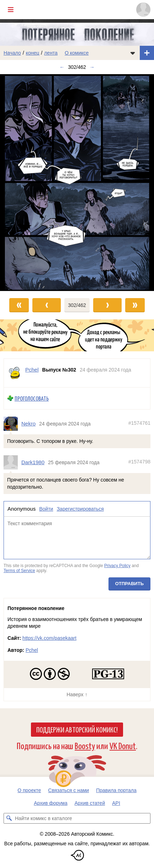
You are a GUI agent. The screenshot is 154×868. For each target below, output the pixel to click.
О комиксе (77, 53)
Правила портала (116, 790)
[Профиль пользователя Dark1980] (12, 463)
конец (33, 53)
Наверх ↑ (77, 694)
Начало (12, 53)
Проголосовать (32, 398)
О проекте (29, 790)
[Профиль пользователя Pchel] (15, 373)
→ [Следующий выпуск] (92, 67)
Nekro (28, 424)
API (116, 803)
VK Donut (123, 745)
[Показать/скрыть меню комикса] (133, 53)
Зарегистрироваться (80, 509)
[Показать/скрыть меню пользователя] (143, 10)
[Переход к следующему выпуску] (77, 183)
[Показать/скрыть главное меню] (11, 10)
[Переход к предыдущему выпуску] (19, 183)
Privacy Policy (117, 566)
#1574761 (139, 423)
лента (51, 53)
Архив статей (90, 803)
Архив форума (51, 803)
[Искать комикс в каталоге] (9, 818)
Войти (46, 509)
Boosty (85, 745)
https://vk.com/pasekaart (49, 638)
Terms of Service (19, 571)
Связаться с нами (68, 790)
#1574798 (139, 462)
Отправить (129, 584)
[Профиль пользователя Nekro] (12, 424)
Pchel (32, 650)
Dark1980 (33, 463)
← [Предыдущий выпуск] (62, 67)
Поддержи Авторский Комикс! (77, 729)
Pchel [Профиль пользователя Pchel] (32, 370)
